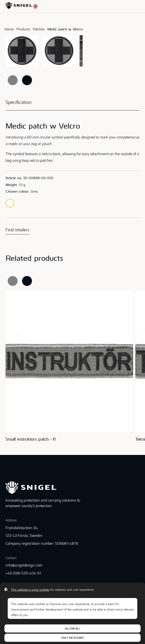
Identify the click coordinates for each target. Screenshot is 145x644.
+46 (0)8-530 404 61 (23, 573)
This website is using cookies (30, 590)
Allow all (73, 628)
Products (23, 29)
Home (9, 29)
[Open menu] (138, 6)
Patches (39, 29)
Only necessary (73, 638)
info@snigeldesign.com (24, 565)
